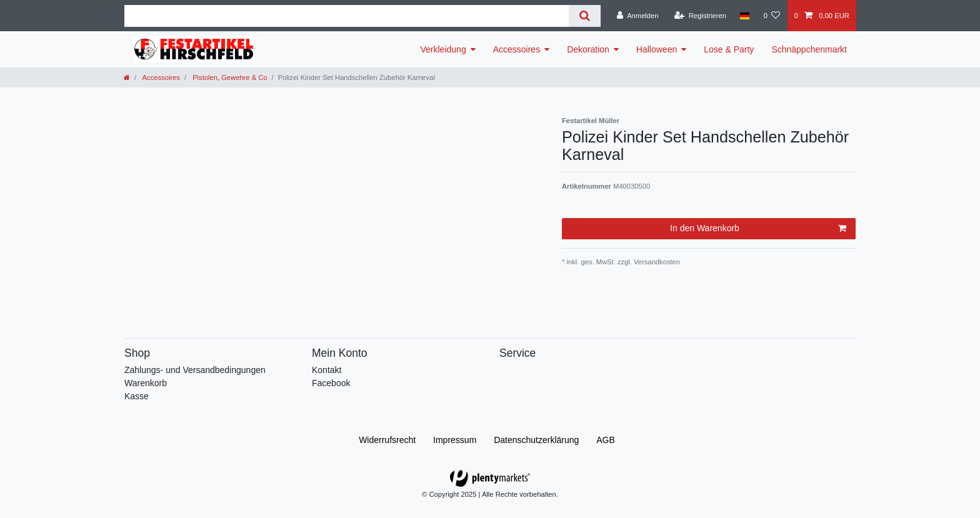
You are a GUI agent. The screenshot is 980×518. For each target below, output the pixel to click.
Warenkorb (146, 383)
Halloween (657, 49)
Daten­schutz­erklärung (536, 440)
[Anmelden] (638, 16)
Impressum (455, 440)
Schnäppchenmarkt (809, 49)
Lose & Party (729, 49)
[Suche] (585, 16)
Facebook (331, 383)
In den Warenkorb (758, 229)
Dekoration (588, 49)
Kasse (137, 396)
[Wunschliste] (772, 16)
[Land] (745, 16)
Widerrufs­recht (387, 440)
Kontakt (327, 370)
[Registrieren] (700, 16)
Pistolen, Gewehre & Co (229, 77)
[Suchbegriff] (347, 16)
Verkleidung (443, 49)
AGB (606, 440)
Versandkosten (656, 262)
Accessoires (517, 49)
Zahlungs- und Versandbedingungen (195, 370)
